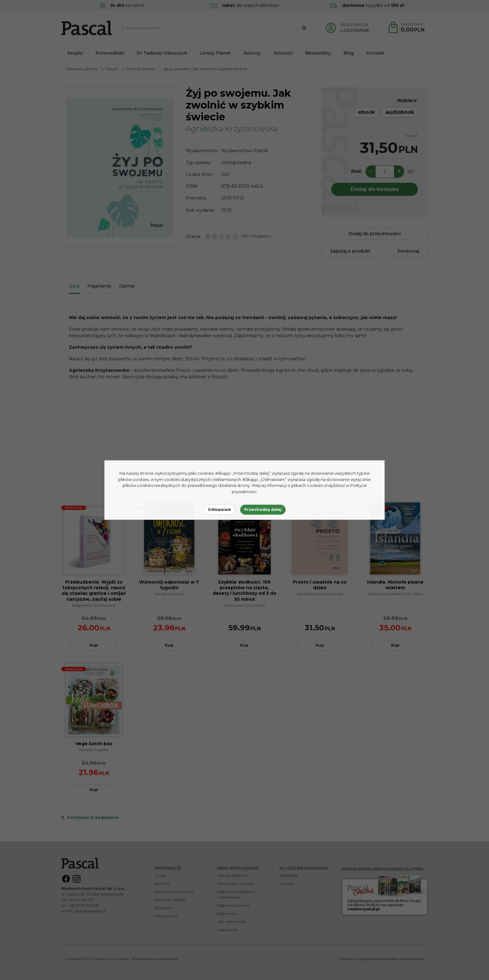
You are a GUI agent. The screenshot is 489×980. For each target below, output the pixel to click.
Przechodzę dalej (263, 509)
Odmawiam (219, 509)
